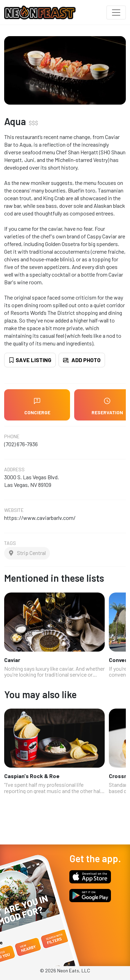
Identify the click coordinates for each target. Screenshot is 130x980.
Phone (12, 436)
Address (14, 469)
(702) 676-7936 (21, 444)
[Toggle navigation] (116, 13)
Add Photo (82, 360)
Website (14, 510)
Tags (10, 543)
